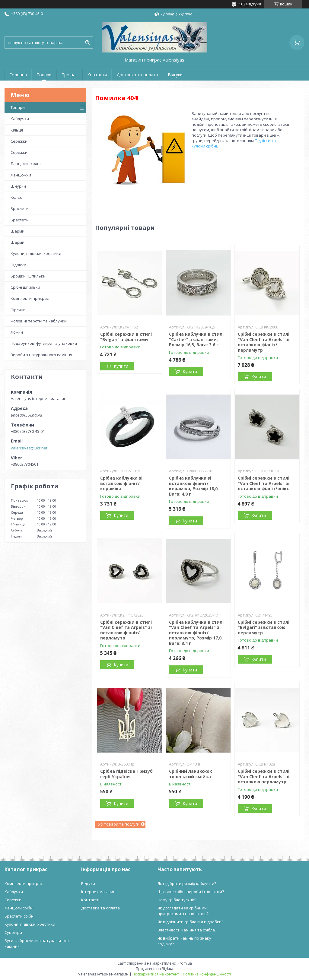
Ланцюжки (21, 175)
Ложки (17, 332)
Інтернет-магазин (98, 892)
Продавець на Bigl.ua (154, 969)
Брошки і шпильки (28, 276)
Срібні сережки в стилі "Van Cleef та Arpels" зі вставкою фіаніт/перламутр (264, 342)
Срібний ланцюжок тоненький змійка (191, 774)
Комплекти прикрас (30, 298)
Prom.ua (185, 963)
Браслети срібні (19, 916)
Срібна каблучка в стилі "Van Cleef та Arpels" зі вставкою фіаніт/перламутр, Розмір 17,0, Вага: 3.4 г (196, 633)
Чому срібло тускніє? (177, 900)
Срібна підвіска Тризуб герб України (126, 774)
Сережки (19, 141)
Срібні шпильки (25, 287)
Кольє (16, 197)
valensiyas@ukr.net (29, 448)
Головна (18, 75)
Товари (44, 75)
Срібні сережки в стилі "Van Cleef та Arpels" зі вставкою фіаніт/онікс (264, 483)
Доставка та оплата (137, 75)
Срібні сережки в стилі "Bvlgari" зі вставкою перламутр (264, 627)
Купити (121, 366)
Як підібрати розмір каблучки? (187, 883)
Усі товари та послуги (119, 824)
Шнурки (18, 186)
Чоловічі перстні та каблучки (39, 321)
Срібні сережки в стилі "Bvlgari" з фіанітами (126, 337)
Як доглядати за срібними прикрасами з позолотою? (183, 911)
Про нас (69, 75)
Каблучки (20, 119)
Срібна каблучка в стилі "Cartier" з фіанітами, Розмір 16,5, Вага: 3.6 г (196, 339)
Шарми (18, 231)
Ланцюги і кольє (26, 163)
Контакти (97, 75)
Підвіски (18, 265)
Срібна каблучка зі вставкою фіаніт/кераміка (121, 483)
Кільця (17, 130)
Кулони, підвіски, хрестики (36, 253)
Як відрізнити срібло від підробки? (190, 922)
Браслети (20, 208)
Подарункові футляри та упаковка (44, 343)
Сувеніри (13, 932)
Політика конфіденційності (207, 974)
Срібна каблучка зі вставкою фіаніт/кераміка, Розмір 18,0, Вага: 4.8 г (194, 486)
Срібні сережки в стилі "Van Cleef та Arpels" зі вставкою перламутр (264, 776)
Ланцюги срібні (19, 908)
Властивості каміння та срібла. (187, 930)
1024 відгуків (250, 4)
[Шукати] (87, 43)
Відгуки (175, 75)
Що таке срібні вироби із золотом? (191, 892)
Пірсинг (18, 310)
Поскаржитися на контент (156, 974)
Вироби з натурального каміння (41, 355)
